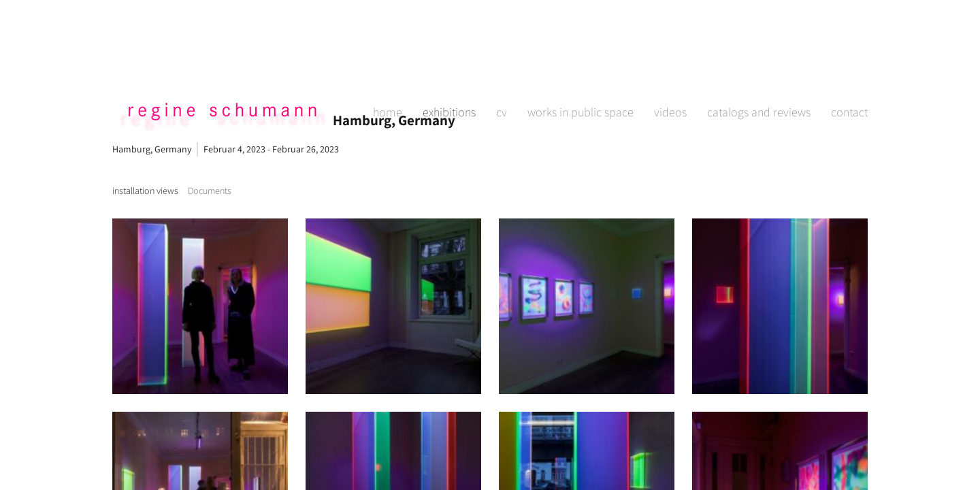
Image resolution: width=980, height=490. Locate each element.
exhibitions (449, 65)
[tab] (145, 191)
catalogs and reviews (759, 65)
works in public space (581, 65)
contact (849, 65)
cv (502, 65)
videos (670, 65)
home (388, 65)
